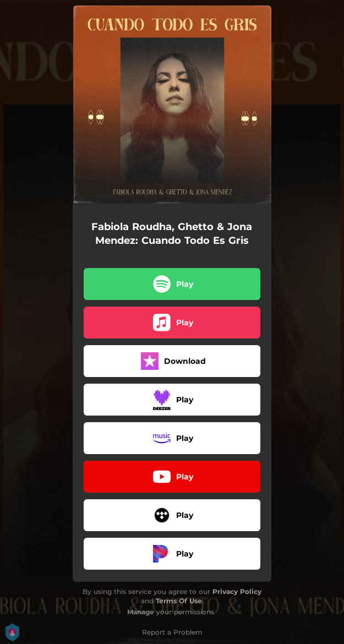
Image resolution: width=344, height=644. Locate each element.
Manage (141, 612)
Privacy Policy (237, 591)
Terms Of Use (179, 601)
